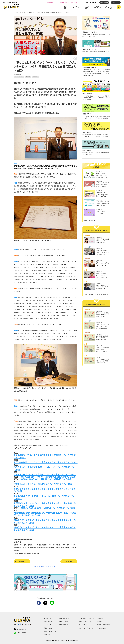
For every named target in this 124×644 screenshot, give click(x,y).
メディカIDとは (101, 628)
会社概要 (99, 618)
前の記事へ (22, 561)
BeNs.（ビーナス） (85, 621)
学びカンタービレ (31, 13)
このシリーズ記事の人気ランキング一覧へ (95, 294)
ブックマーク (92, 2)
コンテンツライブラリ (85, 628)
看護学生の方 (75, 3)
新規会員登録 (104, 2)
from (22, 624)
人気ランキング (76, 7)
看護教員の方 (63, 3)
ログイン (116, 2)
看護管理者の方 (51, 3)
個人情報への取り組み (103, 625)
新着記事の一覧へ (89, 221)
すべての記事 (65, 7)
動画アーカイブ (98, 7)
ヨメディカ (82, 625)
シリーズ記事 (87, 7)
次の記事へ (69, 561)
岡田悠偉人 (35, 77)
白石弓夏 (28, 77)
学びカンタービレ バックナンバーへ (45, 566)
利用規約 (99, 621)
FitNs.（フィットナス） (86, 618)
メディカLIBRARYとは (108, 7)
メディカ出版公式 (20, 629)
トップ (15, 13)
